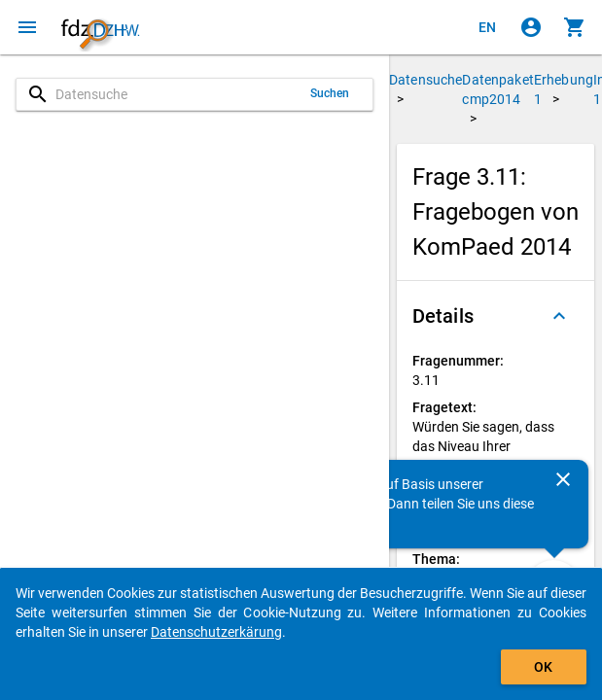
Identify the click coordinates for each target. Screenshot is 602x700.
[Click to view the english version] (487, 27)
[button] (496, 316)
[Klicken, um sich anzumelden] (531, 27)
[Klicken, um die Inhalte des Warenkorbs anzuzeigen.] (575, 27)
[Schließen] (563, 479)
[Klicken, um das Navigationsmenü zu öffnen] (27, 27)
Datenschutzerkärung (216, 632)
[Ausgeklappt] (559, 316)
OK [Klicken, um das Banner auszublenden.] (543, 667)
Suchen (330, 93)
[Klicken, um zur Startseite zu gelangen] (100, 27)
